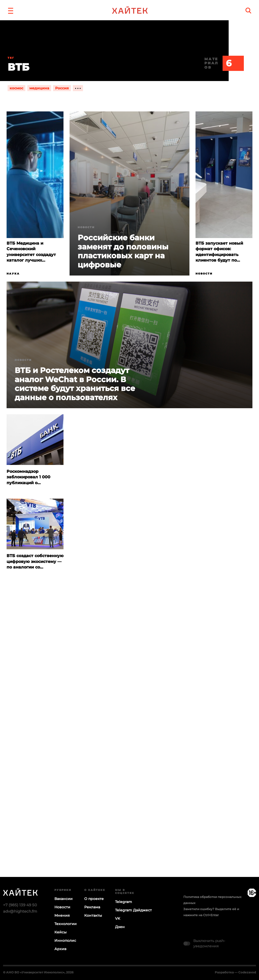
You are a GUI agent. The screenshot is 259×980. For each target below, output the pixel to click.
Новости (86, 227)
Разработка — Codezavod (235, 972)
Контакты (93, 915)
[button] (11, 10)
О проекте (94, 899)
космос (16, 88)
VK (118, 918)
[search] (248, 11)
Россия (62, 88)
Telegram (124, 902)
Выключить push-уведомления (209, 943)
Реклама (92, 907)
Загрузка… (129, 747)
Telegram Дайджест (133, 910)
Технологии (66, 924)
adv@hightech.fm (20, 911)
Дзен (120, 927)
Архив (60, 949)
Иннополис (65, 940)
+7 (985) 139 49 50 (20, 905)
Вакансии (63, 899)
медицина (39, 88)
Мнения (62, 915)
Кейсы (60, 932)
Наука (13, 274)
